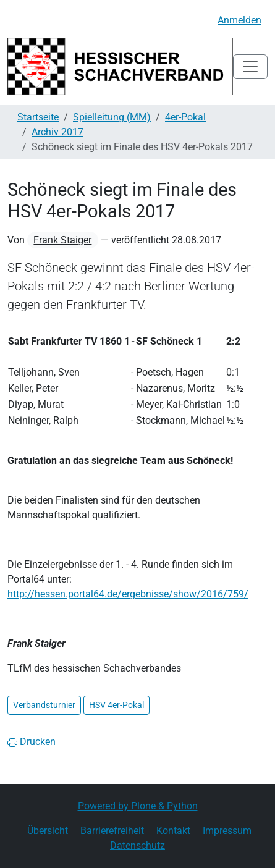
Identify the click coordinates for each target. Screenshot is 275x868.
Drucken (32, 742)
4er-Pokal (185, 117)
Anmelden (239, 20)
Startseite (38, 117)
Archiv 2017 (57, 132)
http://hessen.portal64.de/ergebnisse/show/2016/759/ (128, 594)
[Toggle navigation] (250, 67)
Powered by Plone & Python (138, 806)
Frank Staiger (62, 240)
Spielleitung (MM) (112, 117)
